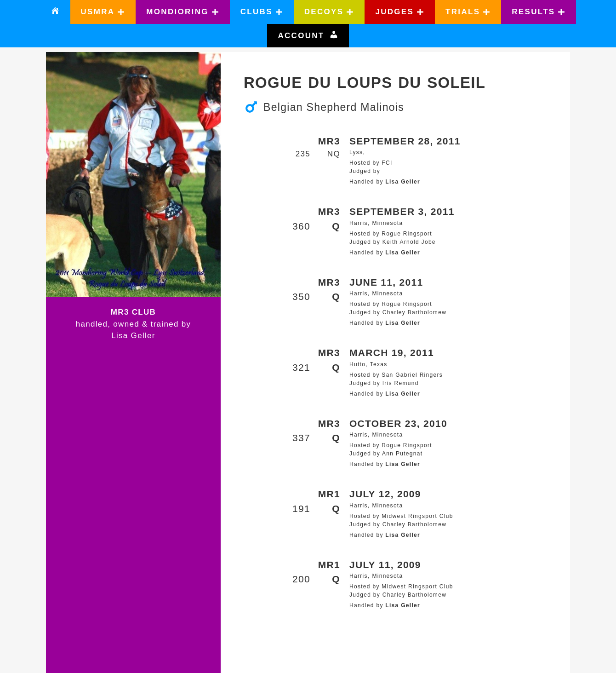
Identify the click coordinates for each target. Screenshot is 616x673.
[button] (103, 12)
